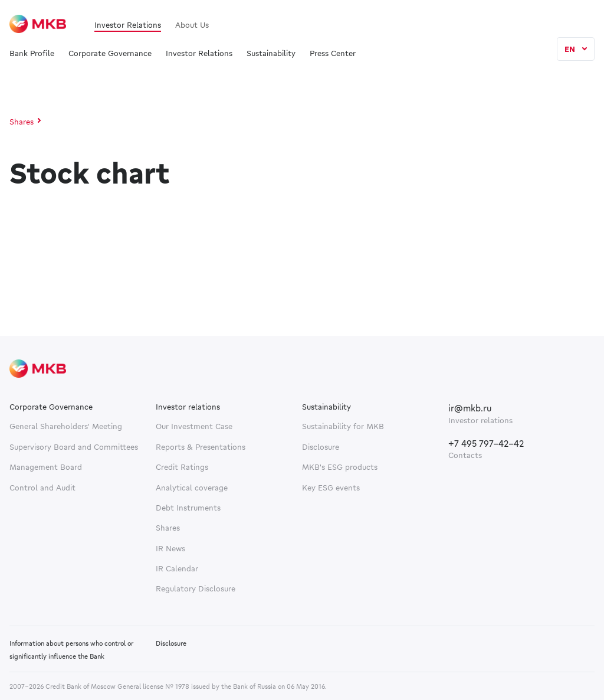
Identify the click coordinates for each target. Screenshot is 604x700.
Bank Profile (32, 53)
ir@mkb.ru (470, 408)
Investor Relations (128, 25)
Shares (22, 122)
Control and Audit (42, 488)
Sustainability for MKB (343, 426)
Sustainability (271, 53)
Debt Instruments (188, 508)
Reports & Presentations (201, 447)
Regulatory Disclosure (196, 588)
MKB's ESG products (340, 467)
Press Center (333, 53)
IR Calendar (177, 568)
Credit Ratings (182, 467)
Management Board (46, 467)
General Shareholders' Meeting (66, 426)
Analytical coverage (192, 488)
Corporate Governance (110, 53)
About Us (192, 25)
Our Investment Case (194, 426)
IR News (170, 548)
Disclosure (321, 447)
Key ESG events (331, 488)
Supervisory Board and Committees (74, 447)
